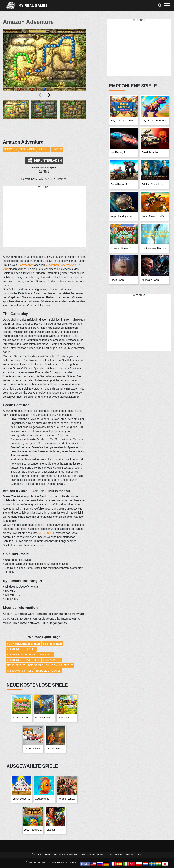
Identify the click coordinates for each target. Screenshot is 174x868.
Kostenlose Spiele (21, 649)
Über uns (37, 855)
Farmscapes (26, 265)
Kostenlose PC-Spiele (24, 660)
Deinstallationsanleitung (93, 855)
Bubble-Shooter (49, 671)
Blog (140, 855)
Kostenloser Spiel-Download (30, 654)
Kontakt (130, 855)
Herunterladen (45, 160)
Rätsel (44, 149)
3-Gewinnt (28, 149)
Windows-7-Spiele (60, 665)
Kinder (57, 149)
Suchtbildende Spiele (23, 644)
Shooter (11, 149)
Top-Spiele (36, 665)
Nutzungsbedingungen (65, 855)
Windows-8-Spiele (20, 671)
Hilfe (48, 855)
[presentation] (40, 95)
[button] (16, 117)
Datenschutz (116, 855)
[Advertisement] (44, 217)
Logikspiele (52, 660)
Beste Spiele (52, 644)
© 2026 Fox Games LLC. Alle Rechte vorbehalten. (51, 863)
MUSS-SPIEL (47, 533)
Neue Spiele (16, 665)
